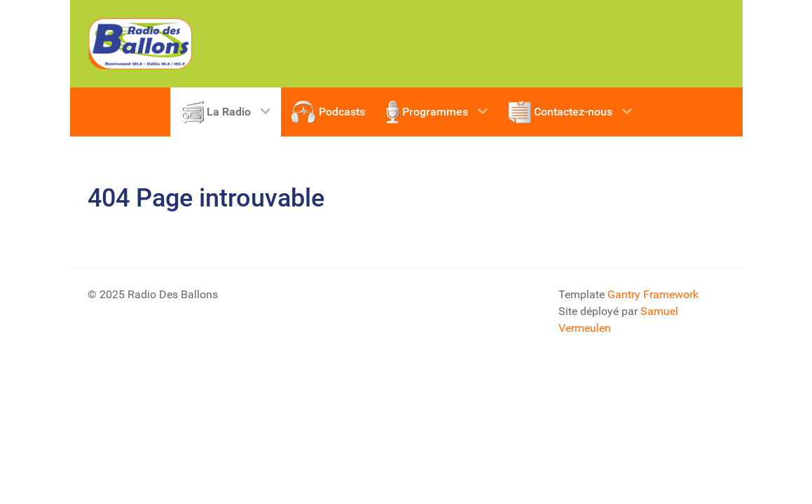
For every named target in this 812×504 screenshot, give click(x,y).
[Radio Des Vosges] (140, 44)
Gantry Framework (653, 294)
